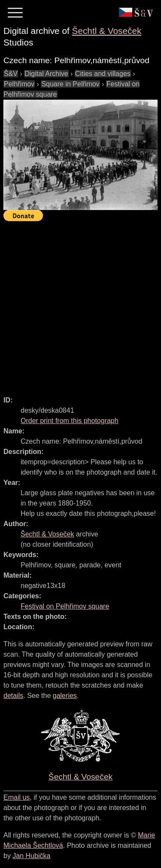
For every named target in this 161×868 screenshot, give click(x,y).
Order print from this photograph (70, 421)
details (13, 696)
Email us (17, 797)
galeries (65, 696)
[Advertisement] (80, 305)
